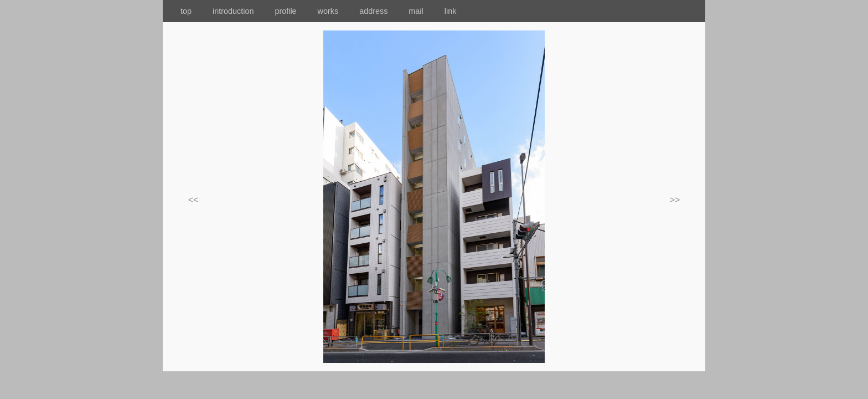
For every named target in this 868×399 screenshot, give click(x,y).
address (382, 11)
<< (193, 200)
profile (285, 11)
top (177, 11)
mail (425, 11)
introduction (242, 11)
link (451, 11)
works (337, 11)
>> (675, 200)
